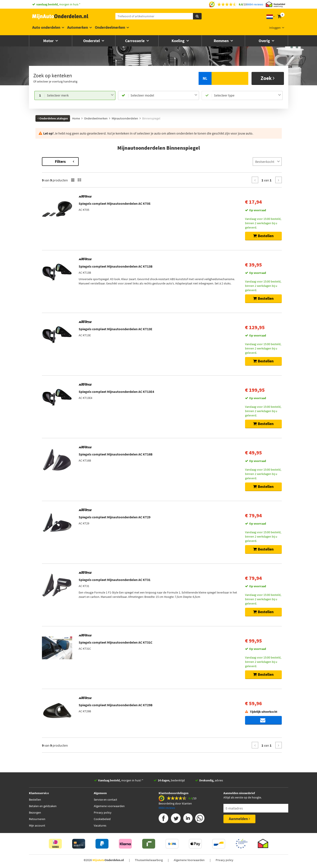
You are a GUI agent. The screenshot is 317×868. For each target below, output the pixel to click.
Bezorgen (35, 812)
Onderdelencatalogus (53, 118)
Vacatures (100, 825)
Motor (49, 41)
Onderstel (92, 41)
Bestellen (35, 800)
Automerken (78, 27)
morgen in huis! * (121, 780)
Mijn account (37, 825)
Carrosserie (135, 41)
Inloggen (275, 28)
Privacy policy (103, 812)
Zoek (268, 78)
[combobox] (80, 95)
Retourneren (37, 819)
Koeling (178, 41)
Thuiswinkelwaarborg (149, 860)
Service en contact (105, 800)
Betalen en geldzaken (43, 806)
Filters (119, 161)
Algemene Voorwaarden (189, 860)
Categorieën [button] (48, 179)
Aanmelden (239, 819)
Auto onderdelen (46, 27)
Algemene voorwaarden (109, 806)
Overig (265, 41)
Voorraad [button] (46, 208)
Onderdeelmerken (110, 27)
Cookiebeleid (102, 819)
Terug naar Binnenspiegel (53, 159)
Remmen (222, 41)
